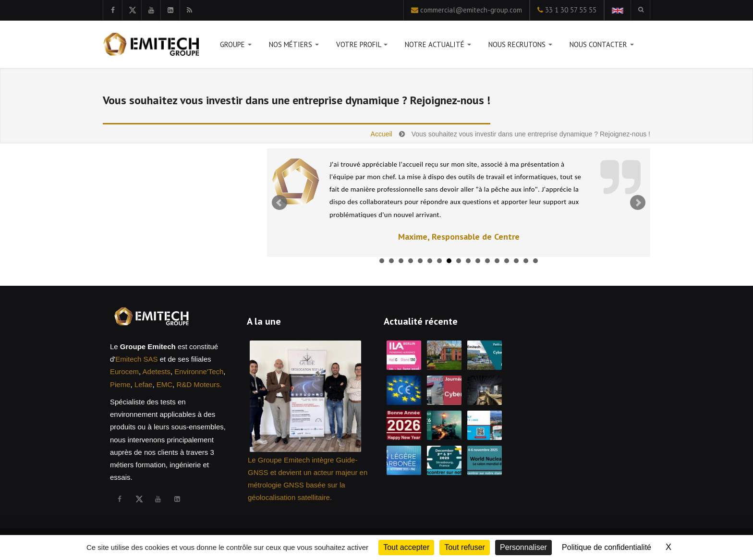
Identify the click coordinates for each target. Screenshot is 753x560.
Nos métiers (294, 46)
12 (487, 261)
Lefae (144, 384)
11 (478, 261)
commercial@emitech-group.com (471, 10)
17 (535, 261)
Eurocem (124, 371)
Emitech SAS (136, 359)
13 (497, 261)
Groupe (236, 46)
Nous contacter (602, 46)
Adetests (157, 371)
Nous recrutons (520, 46)
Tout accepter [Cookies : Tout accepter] (406, 547)
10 (468, 261)
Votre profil (362, 46)
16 (526, 261)
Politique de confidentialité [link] (607, 547)
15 (516, 261)
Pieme (120, 384)
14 (507, 261)
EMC (164, 384)
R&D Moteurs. (199, 384)
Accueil (382, 134)
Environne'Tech (199, 371)
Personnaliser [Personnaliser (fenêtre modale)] (523, 547)
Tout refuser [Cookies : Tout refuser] (464, 547)
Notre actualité (438, 46)
